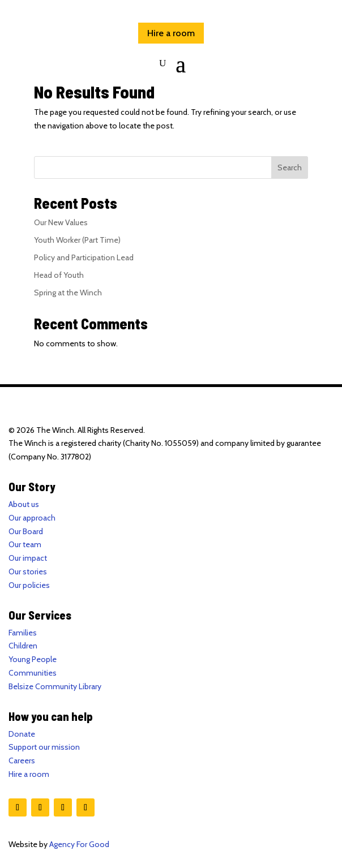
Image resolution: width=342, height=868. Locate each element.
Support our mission (44, 747)
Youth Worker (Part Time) (77, 240)
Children (23, 646)
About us (24, 504)
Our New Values (61, 222)
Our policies (29, 585)
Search (290, 167)
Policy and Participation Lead (84, 257)
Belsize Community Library (55, 686)
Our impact (28, 558)
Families (23, 633)
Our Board (26, 531)
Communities (33, 673)
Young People (33, 659)
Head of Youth (59, 275)
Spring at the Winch (68, 293)
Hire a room (171, 33)
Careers (22, 760)
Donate (22, 734)
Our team (25, 544)
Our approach (32, 518)
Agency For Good (79, 844)
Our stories (28, 571)
